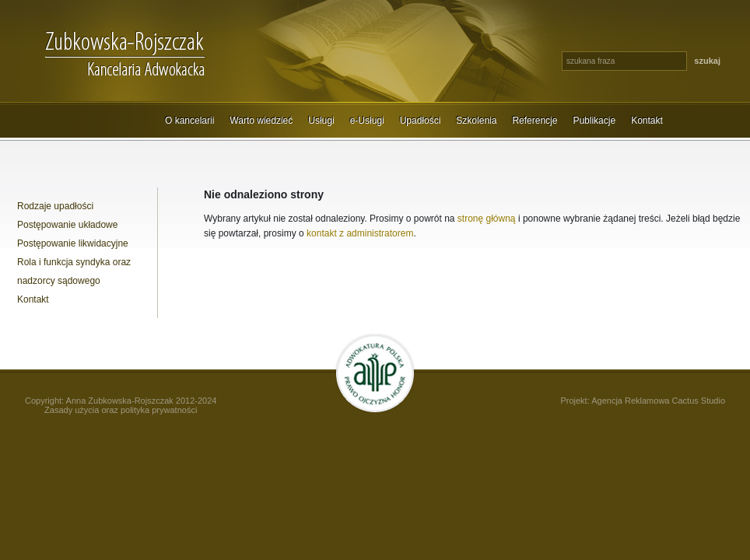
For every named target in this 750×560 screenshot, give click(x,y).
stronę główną (487, 219)
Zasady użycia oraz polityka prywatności (121, 410)
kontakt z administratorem (360, 233)
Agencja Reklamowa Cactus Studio (658, 401)
